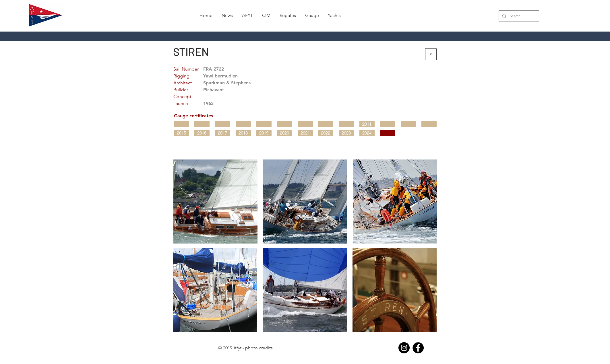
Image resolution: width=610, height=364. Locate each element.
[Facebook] (418, 348)
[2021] (305, 133)
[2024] (367, 133)
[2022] (326, 133)
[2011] (367, 124)
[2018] (243, 133)
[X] (431, 54)
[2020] (285, 133)
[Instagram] (404, 348)
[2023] (346, 133)
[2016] (202, 133)
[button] (288, 15)
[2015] (182, 133)
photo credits (259, 348)
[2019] (264, 133)
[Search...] (518, 16)
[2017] (223, 133)
